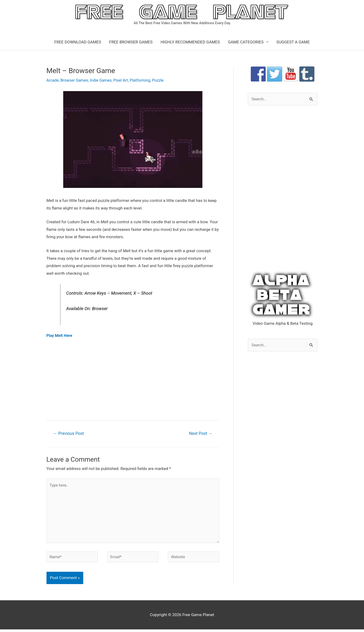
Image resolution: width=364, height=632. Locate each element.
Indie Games (102, 80)
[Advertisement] (133, 379)
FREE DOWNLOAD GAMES (78, 42)
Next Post (200, 434)
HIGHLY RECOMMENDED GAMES (190, 42)
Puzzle (161, 80)
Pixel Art (123, 80)
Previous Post (69, 434)
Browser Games (75, 80)
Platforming (143, 80)
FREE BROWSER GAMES (131, 42)
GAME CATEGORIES (246, 42)
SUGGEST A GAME (293, 42)
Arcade (53, 80)
